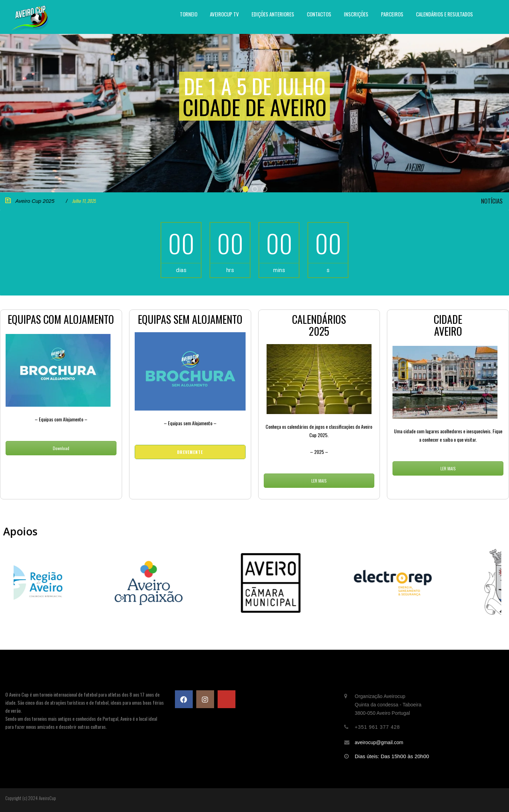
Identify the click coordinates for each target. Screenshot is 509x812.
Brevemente (190, 452)
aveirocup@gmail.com (379, 742)
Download (61, 448)
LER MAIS (319, 481)
